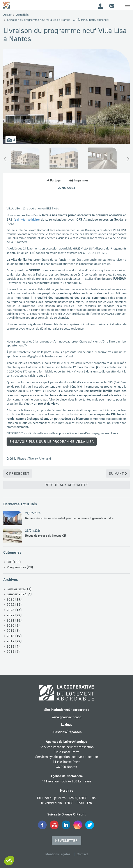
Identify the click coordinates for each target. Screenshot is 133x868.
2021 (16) (14, 620)
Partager (54, 180)
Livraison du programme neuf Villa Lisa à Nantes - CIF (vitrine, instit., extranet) (58, 20)
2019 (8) (13, 631)
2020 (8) (13, 625)
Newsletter (66, 840)
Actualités (22, 15)
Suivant (118, 473)
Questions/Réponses (66, 732)
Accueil (8, 15)
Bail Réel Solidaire (27, 220)
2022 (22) (14, 615)
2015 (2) (13, 652)
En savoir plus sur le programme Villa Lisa (52, 441)
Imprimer (79, 180)
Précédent (18, 473)
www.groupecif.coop (66, 717)
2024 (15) (14, 605)
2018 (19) (14, 636)
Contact (82, 854)
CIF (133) (14, 562)
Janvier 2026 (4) (19, 594)
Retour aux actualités (67, 485)
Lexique (67, 725)
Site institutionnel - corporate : (67, 710)
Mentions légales (58, 854)
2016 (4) (13, 646)
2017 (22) (14, 641)
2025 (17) (14, 599)
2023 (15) (14, 610)
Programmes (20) (20, 567)
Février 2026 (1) (19, 589)
